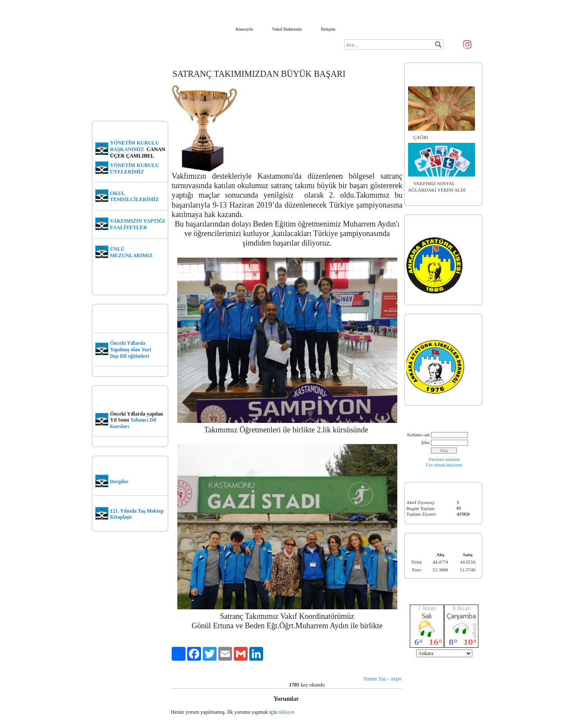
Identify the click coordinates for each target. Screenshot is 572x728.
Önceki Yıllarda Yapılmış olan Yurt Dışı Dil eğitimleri (131, 350)
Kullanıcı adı (418, 435)
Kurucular (104, 548)
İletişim (328, 29)
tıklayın (286, 712)
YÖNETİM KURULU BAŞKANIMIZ (135, 146)
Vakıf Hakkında (287, 29)
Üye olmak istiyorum (444, 465)
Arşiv (396, 679)
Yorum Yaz (375, 679)
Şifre (426, 443)
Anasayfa (244, 29)
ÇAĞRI (421, 137)
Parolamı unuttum (444, 459)
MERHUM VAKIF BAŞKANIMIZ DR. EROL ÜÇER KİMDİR (128, 99)
